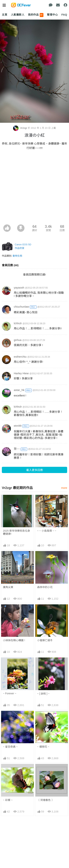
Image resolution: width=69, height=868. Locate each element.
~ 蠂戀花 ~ (43, 747)
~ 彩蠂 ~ (8, 800)
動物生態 (17, 256)
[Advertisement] (34, 188)
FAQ (64, 15)
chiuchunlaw (21, 307)
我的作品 (36, 15)
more (64, 488)
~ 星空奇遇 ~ (10, 747)
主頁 (5, 15)
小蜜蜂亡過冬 (45, 640)
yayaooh (19, 288)
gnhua (18, 340)
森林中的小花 (45, 587)
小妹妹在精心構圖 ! (14, 640)
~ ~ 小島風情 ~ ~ (47, 531)
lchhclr (18, 323)
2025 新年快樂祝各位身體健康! (16, 532)
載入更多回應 (35, 470)
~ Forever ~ (10, 693)
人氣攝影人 (18, 15)
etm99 (18, 426)
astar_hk (19, 390)
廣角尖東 (8, 587)
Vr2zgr (20, 128)
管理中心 (52, 15)
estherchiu (20, 357)
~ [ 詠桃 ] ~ (43, 694)
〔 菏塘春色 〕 (46, 800)
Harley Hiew (21, 373)
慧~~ (17, 449)
